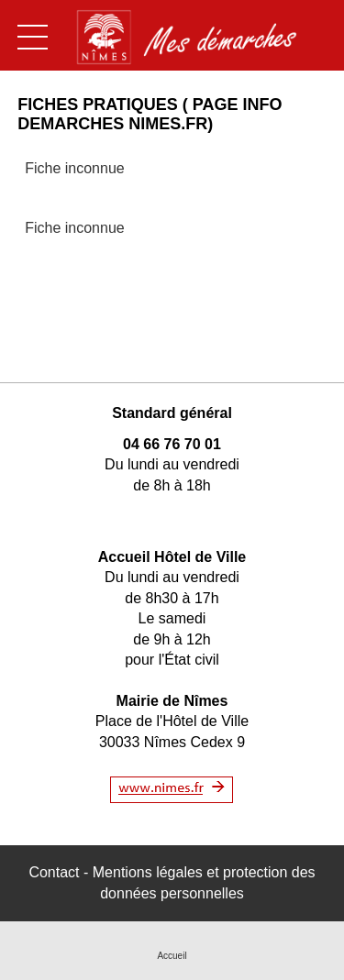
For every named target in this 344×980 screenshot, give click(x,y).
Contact (54, 872)
